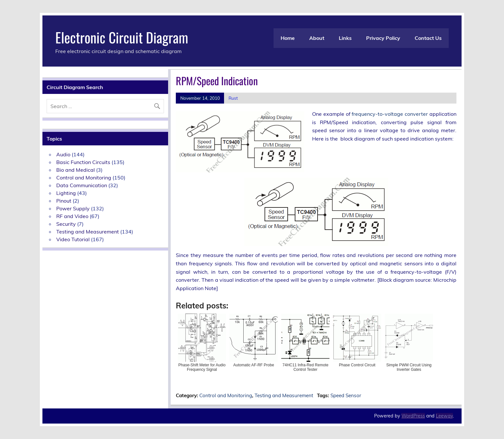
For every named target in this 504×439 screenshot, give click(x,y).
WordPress (413, 416)
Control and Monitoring (226, 395)
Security (66, 224)
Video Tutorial (73, 239)
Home (288, 38)
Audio (63, 154)
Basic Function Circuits (83, 162)
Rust (233, 98)
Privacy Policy (383, 38)
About (317, 38)
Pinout (64, 201)
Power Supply (73, 208)
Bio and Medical (76, 170)
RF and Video (72, 216)
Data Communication (82, 185)
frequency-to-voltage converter (390, 114)
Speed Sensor (346, 395)
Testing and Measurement (284, 395)
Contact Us (428, 38)
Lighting (66, 193)
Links (345, 38)
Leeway (444, 416)
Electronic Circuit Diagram (122, 37)
